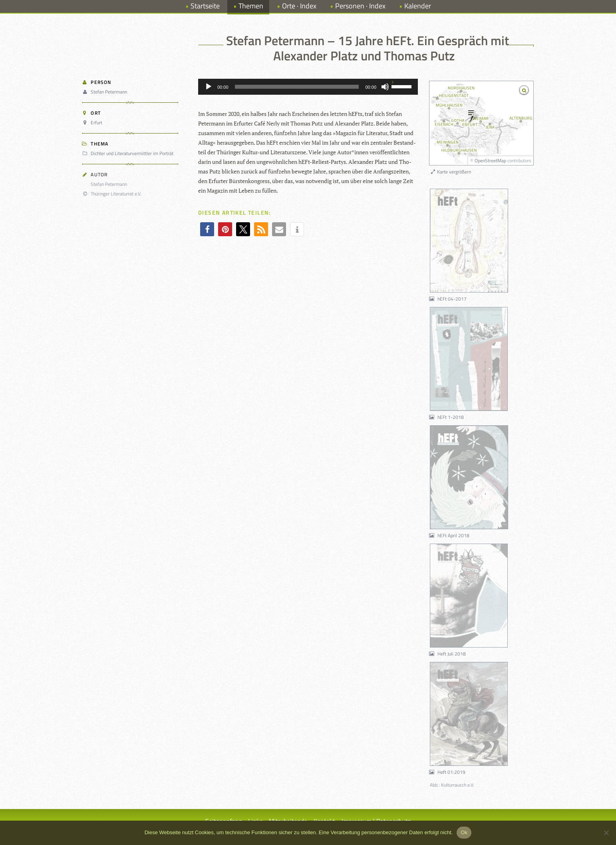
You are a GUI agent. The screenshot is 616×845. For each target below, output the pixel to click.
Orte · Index (299, 6)
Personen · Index (360, 6)
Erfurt (93, 123)
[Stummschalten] (385, 87)
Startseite (205, 6)
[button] (207, 229)
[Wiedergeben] (209, 87)
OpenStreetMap (490, 160)
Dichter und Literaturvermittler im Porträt (129, 153)
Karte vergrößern (450, 172)
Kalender (418, 6)
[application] (308, 87)
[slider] (297, 87)
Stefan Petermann (106, 92)
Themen (251, 6)
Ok (464, 832)
